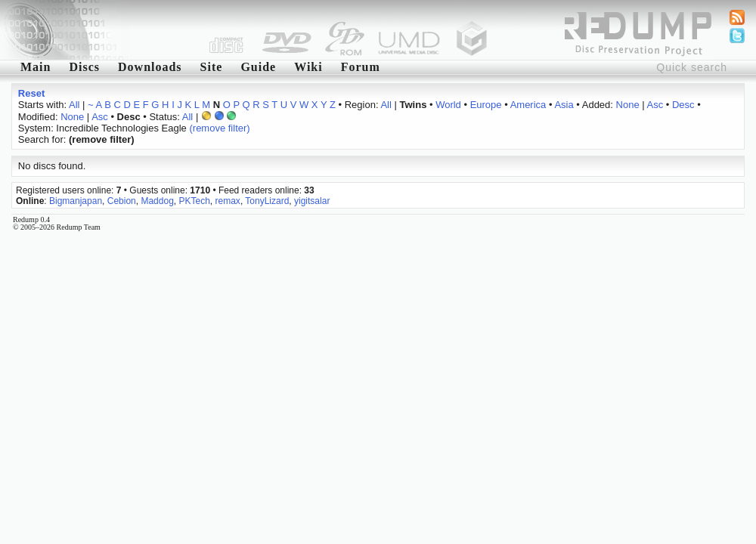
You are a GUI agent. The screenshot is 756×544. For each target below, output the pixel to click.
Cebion (122, 201)
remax (228, 201)
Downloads (150, 67)
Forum (361, 67)
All (74, 105)
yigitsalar (312, 201)
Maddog (157, 201)
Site (212, 67)
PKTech (195, 201)
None (628, 105)
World (448, 105)
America (528, 105)
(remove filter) (219, 128)
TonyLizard (267, 201)
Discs (84, 67)
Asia (564, 105)
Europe (486, 105)
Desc (683, 105)
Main (36, 67)
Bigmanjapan (76, 201)
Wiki (308, 67)
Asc (655, 105)
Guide (258, 67)
